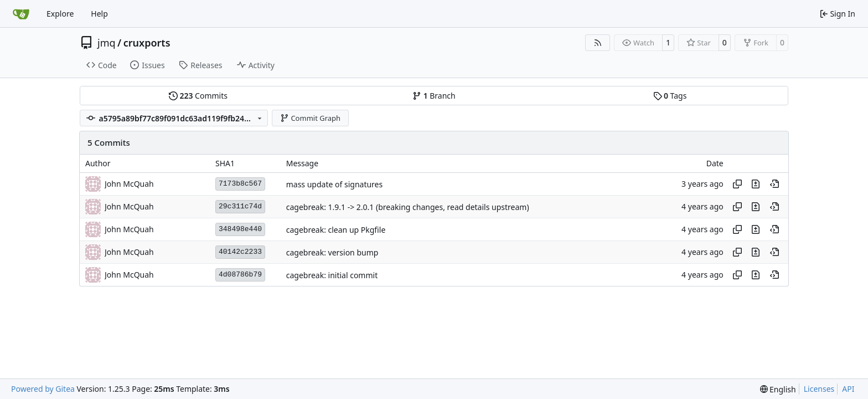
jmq (107, 43)
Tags (670, 96)
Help (99, 14)
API (848, 389)
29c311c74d (240, 206)
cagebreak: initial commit (332, 275)
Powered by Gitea (43, 389)
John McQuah (129, 184)
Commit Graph (310, 118)
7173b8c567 (240, 184)
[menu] (778, 389)
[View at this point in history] (774, 184)
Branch (434, 96)
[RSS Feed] (598, 43)
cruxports (147, 43)
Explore (60, 14)
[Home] (21, 14)
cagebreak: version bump (332, 252)
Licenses (819, 389)
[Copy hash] (737, 184)
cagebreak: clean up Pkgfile (336, 230)
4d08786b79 (240, 275)
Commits (198, 96)
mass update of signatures (334, 184)
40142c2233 (240, 252)
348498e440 (240, 229)
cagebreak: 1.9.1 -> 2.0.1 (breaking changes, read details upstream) (408, 207)
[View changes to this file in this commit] (756, 184)
